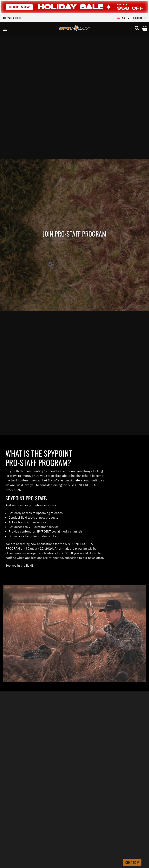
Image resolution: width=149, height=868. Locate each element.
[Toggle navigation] (5, 29)
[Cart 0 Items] (145, 29)
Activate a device (12, 18)
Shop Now (19, 7)
